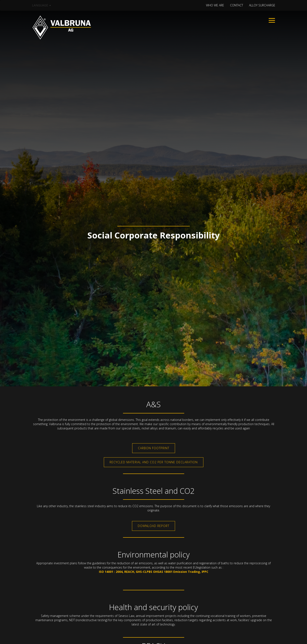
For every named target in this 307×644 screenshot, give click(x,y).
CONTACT (237, 5)
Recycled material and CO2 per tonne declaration (154, 462)
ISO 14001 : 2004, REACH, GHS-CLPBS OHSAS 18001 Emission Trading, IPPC (154, 572)
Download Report (153, 526)
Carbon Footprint (154, 448)
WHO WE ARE (215, 5)
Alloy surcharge (262, 5)
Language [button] (41, 5)
